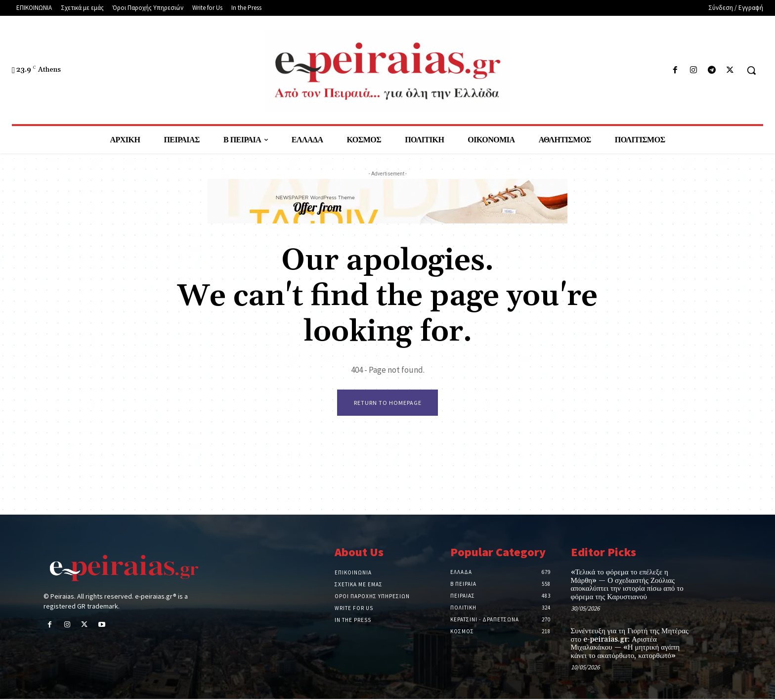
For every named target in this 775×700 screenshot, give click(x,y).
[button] (751, 70)
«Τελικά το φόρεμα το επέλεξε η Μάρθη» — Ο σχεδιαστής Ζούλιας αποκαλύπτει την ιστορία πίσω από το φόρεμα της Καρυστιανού (627, 586)
